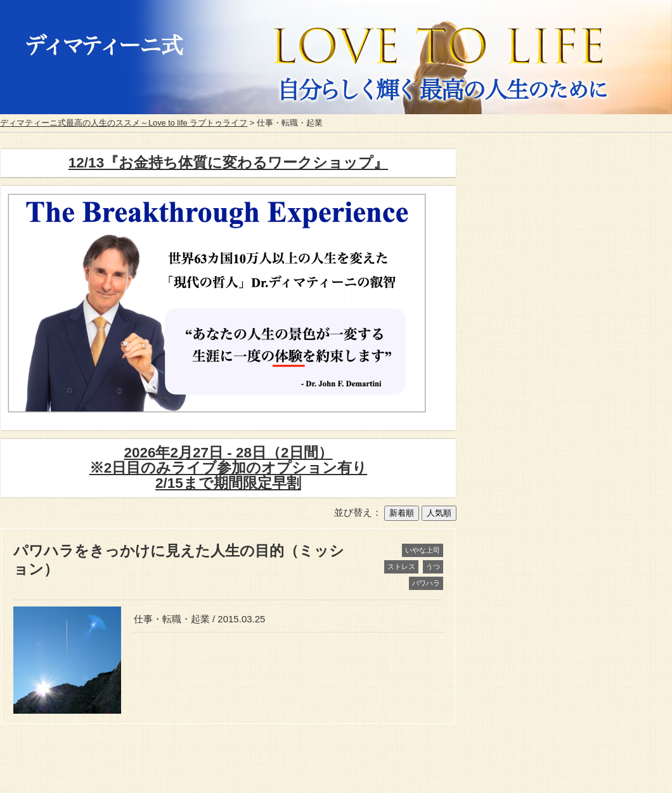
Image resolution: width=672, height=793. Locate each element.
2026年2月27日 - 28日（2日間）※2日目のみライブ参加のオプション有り (229, 468)
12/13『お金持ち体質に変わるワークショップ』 (228, 163)
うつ (433, 567)
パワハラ (426, 583)
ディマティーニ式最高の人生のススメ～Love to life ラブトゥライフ (124, 123)
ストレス (401, 567)
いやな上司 (423, 550)
